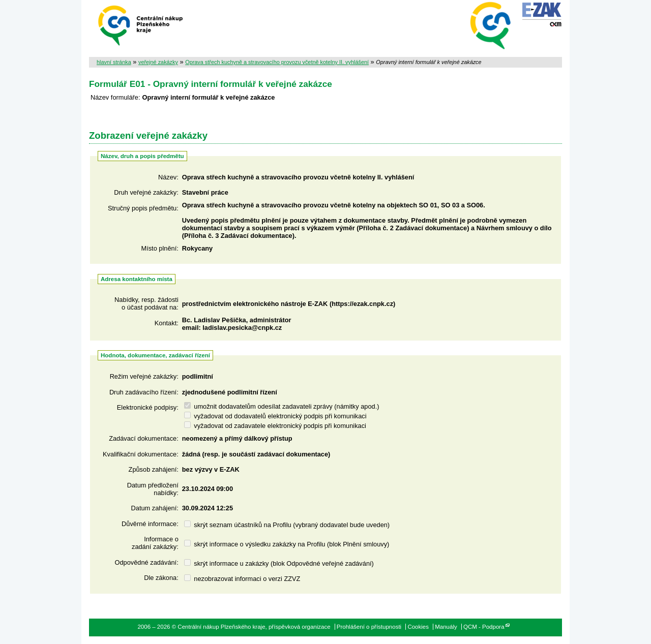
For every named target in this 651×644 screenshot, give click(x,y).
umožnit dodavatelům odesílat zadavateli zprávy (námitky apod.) (282, 406)
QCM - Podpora (484, 627)
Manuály (446, 627)
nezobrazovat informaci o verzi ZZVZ (242, 579)
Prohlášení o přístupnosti (369, 627)
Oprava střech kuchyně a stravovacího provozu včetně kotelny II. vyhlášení (277, 62)
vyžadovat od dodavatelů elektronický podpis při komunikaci (275, 416)
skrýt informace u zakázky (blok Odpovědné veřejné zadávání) (279, 563)
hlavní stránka (114, 62)
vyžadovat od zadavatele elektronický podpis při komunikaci (275, 426)
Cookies (418, 627)
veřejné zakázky (158, 62)
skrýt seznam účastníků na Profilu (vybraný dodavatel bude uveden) (287, 525)
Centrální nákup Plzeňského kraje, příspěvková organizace (141, 25)
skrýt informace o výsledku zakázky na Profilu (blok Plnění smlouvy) (287, 544)
